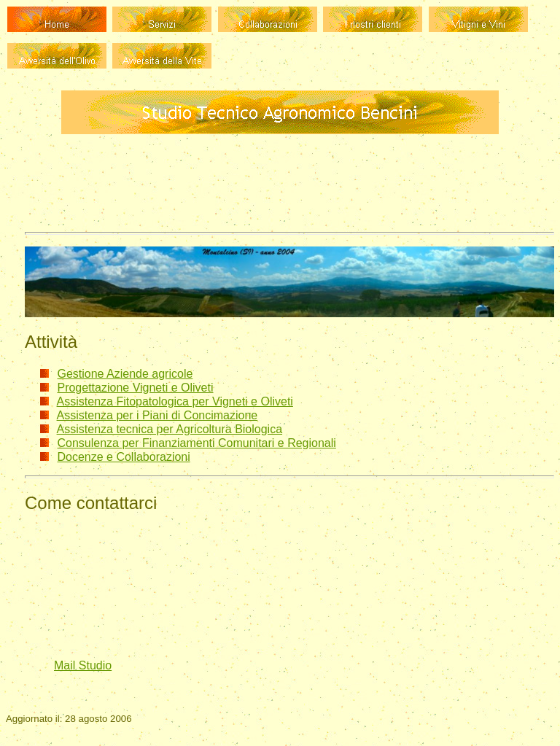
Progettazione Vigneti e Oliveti (135, 388)
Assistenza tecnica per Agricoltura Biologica (170, 429)
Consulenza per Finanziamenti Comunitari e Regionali (196, 443)
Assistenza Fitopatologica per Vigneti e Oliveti (175, 401)
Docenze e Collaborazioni (123, 457)
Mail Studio (83, 665)
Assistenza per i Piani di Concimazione (157, 415)
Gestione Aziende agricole (125, 374)
